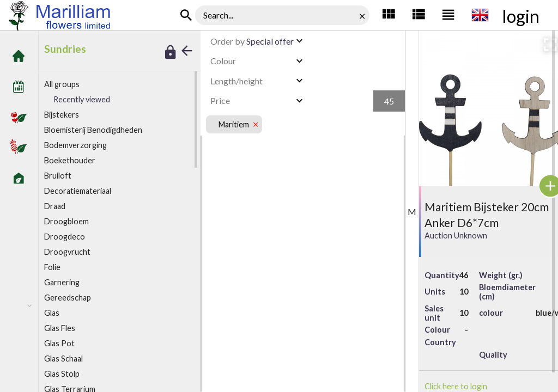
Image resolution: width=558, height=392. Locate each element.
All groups (62, 84)
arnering (62, 282)
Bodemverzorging (75, 145)
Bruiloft (58, 176)
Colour (223, 61)
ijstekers (62, 115)
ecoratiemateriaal (78, 191)
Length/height (236, 81)
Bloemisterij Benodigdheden (93, 130)
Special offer (252, 41)
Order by (228, 41)
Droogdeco (65, 237)
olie (52, 267)
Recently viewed (82, 99)
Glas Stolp (62, 374)
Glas (52, 313)
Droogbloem (66, 221)
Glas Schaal (63, 359)
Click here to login (456, 386)
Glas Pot (59, 343)
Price (220, 100)
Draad (55, 206)
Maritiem (234, 124)
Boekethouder (70, 160)
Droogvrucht (67, 252)
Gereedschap (68, 298)
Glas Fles (60, 328)
